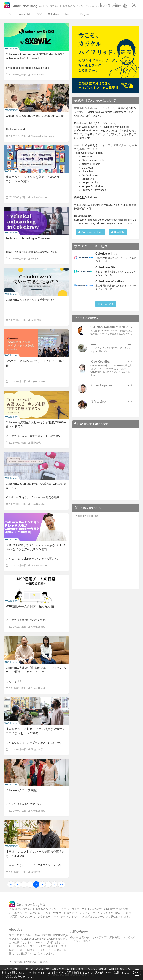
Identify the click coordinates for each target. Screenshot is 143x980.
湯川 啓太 (36, 320)
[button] (11, 884)
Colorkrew (54, 14)
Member (70, 14)
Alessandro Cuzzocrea (43, 136)
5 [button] (48, 884)
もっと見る (106, 304)
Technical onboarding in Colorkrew (28, 238)
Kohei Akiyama (101, 385)
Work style (25, 14)
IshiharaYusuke (39, 197)
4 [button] (42, 884)
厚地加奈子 (37, 749)
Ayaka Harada (38, 688)
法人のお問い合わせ (82, 937)
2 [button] (30, 884)
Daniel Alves (38, 75)
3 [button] (36, 884)
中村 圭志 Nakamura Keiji (108, 327)
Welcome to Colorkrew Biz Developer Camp (35, 116)
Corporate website (90, 232)
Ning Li (26, 252)
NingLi (34, 259)
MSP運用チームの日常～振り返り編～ (31, 606)
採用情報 (118, 232)
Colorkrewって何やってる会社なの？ (30, 300)
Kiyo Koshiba (38, 381)
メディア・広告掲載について (113, 937)
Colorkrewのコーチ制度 (21, 790)
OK (137, 973)
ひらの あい (98, 402)
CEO (39, 14)
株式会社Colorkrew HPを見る (28, 962)
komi (94, 344)
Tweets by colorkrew (86, 516)
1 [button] (24, 884)
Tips (11, 14)
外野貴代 (36, 443)
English (85, 14)
